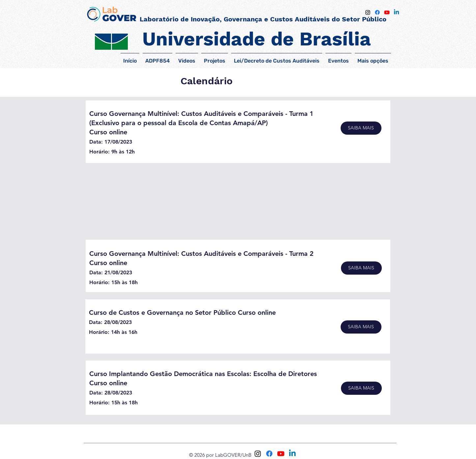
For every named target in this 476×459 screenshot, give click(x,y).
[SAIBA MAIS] (361, 128)
